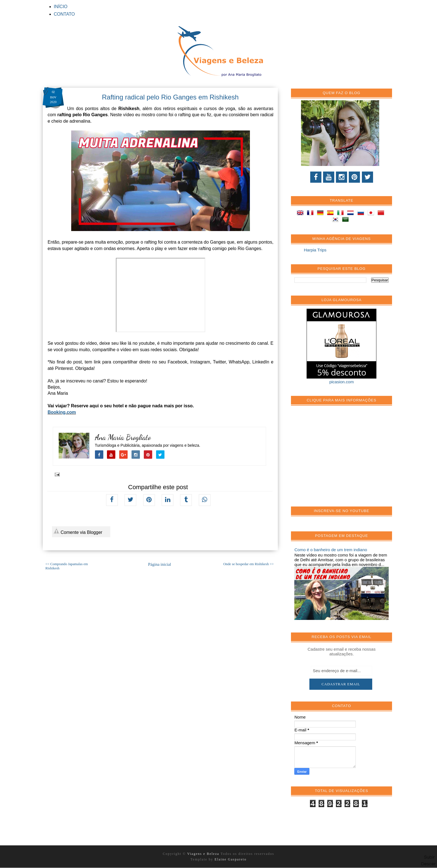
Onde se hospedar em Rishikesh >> (249, 564)
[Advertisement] (336, 459)
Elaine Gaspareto (231, 859)
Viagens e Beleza (204, 854)
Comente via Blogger (78, 531)
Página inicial (159, 564)
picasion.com (342, 382)
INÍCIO (61, 7)
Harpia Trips (315, 250)
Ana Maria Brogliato (123, 437)
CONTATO (65, 14)
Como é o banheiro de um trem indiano (331, 550)
